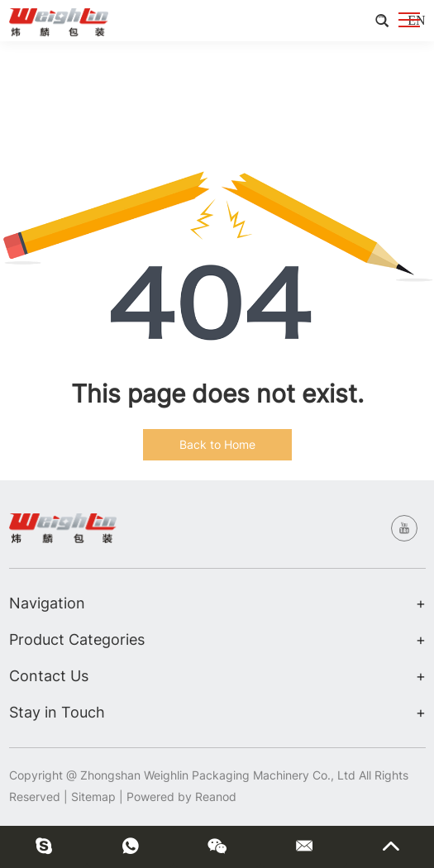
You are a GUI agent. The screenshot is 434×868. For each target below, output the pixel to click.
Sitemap (93, 796)
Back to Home (217, 444)
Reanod (216, 796)
